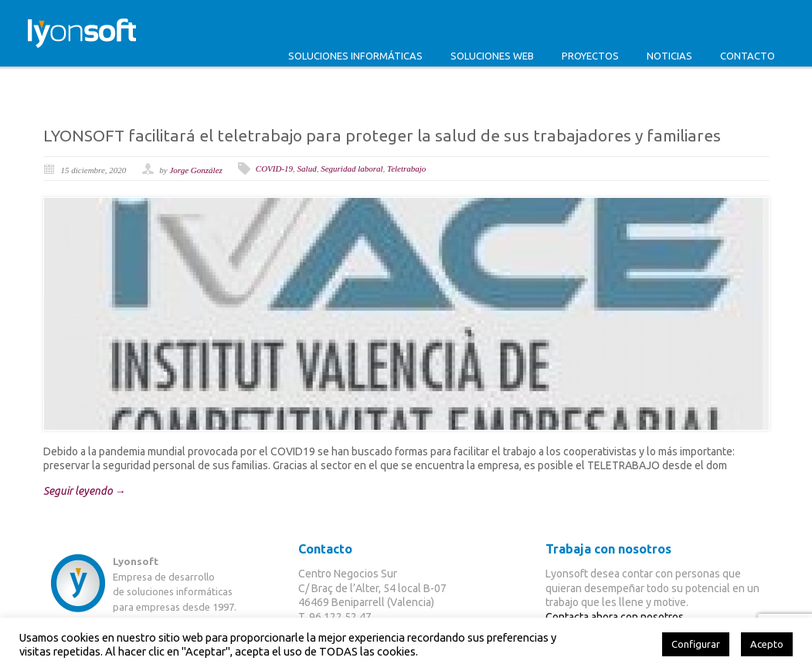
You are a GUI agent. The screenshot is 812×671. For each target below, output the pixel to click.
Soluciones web (492, 56)
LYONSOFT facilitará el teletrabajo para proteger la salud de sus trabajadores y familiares (382, 135)
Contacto (747, 56)
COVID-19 (274, 169)
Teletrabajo (406, 169)
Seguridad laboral (352, 169)
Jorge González (195, 170)
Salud (307, 169)
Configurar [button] (696, 644)
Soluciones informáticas (355, 56)
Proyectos (590, 56)
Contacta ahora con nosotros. (616, 617)
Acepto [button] (767, 644)
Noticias (669, 56)
